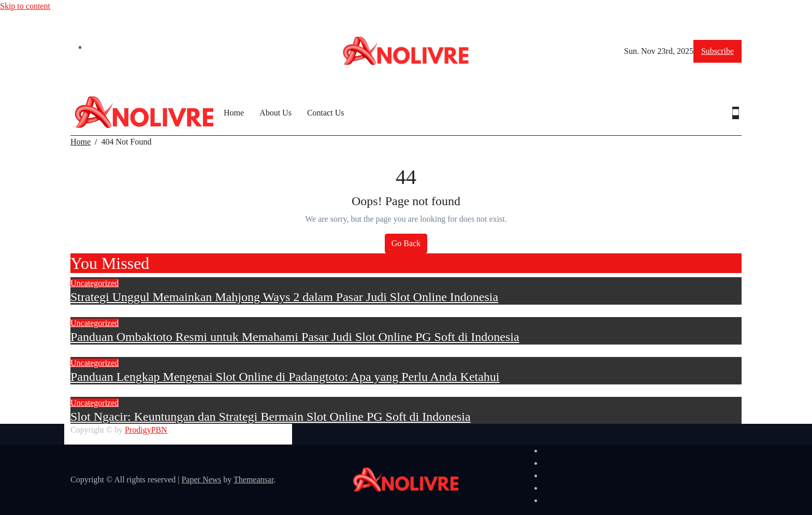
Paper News (201, 480)
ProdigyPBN (146, 430)
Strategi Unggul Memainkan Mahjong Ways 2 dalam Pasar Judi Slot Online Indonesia (284, 297)
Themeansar (253, 480)
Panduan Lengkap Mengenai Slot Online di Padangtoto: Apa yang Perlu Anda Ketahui (285, 377)
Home (234, 113)
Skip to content (25, 6)
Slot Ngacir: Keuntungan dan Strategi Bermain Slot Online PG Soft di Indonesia (271, 417)
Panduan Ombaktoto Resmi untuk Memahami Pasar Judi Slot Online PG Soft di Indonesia (295, 337)
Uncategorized (95, 283)
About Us (275, 113)
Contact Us (326, 113)
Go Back (406, 243)
